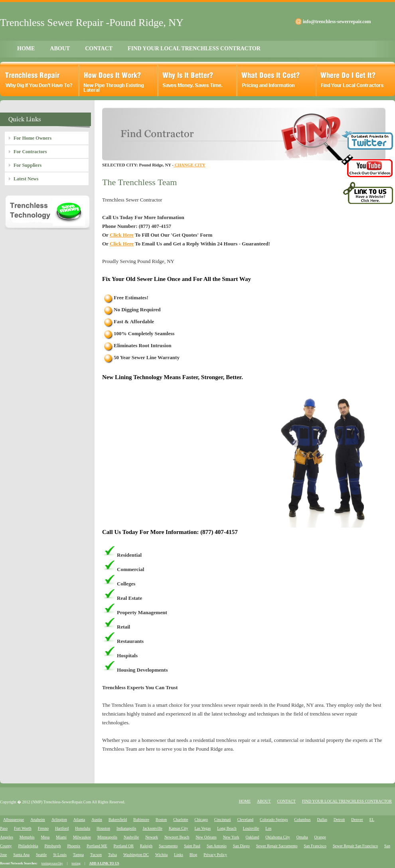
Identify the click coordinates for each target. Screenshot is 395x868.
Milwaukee (82, 837)
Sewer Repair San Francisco (355, 846)
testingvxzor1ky (52, 863)
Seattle (41, 855)
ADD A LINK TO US (104, 863)
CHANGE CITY (190, 165)
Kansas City (179, 828)
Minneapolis (107, 837)
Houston (103, 828)
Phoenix (74, 846)
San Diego (241, 846)
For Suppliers (28, 165)
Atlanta (79, 820)
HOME (26, 48)
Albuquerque (14, 820)
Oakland (252, 837)
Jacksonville (152, 828)
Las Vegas (203, 828)
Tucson (96, 855)
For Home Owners (33, 138)
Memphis (27, 837)
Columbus (302, 820)
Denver (357, 820)
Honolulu (83, 828)
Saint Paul (192, 846)
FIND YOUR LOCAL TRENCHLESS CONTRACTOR (194, 48)
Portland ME (97, 846)
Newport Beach (177, 837)
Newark (152, 837)
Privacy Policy (215, 855)
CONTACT (99, 48)
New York (231, 837)
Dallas (322, 820)
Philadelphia (28, 846)
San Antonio (217, 846)
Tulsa (113, 855)
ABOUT (60, 48)
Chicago (201, 820)
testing (76, 863)
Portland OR (124, 846)
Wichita (161, 855)
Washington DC (136, 855)
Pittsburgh (52, 846)
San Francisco (315, 846)
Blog (193, 855)
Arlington (59, 820)
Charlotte (181, 820)
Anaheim (38, 820)
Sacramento (168, 846)
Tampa (78, 855)
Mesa (45, 837)
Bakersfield (118, 820)
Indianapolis (126, 828)
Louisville (251, 828)
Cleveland (246, 820)
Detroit (339, 820)
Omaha (302, 837)
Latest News (26, 179)
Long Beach (227, 828)
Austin (97, 820)
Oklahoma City (277, 837)
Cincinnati (223, 820)
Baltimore (141, 820)
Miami (61, 837)
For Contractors (30, 152)
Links (179, 855)
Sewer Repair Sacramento (277, 846)
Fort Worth (23, 828)
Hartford (62, 828)
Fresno (43, 828)
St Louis (60, 855)
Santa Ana (21, 855)
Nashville (131, 837)
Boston (161, 820)
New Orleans (206, 837)
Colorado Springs (274, 820)
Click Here (122, 235)
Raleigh (146, 846)
